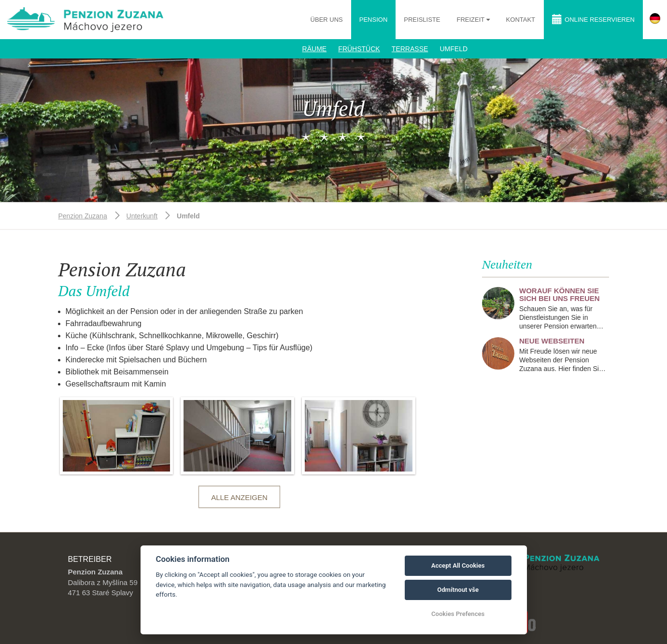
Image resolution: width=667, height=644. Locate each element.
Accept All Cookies (458, 565)
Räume (315, 49)
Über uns (327, 20)
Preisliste (422, 20)
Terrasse (410, 49)
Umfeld (454, 49)
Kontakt (521, 20)
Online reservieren (593, 19)
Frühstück (359, 49)
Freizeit (471, 20)
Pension (374, 20)
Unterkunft (142, 216)
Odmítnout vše (458, 590)
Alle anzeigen (239, 497)
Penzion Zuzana (83, 216)
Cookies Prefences (458, 614)
